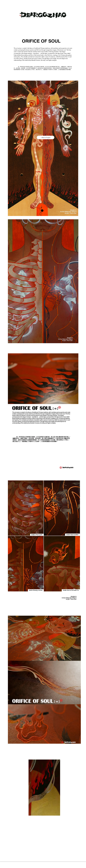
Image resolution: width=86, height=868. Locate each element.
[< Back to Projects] (46, 137)
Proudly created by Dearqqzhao (45, 864)
